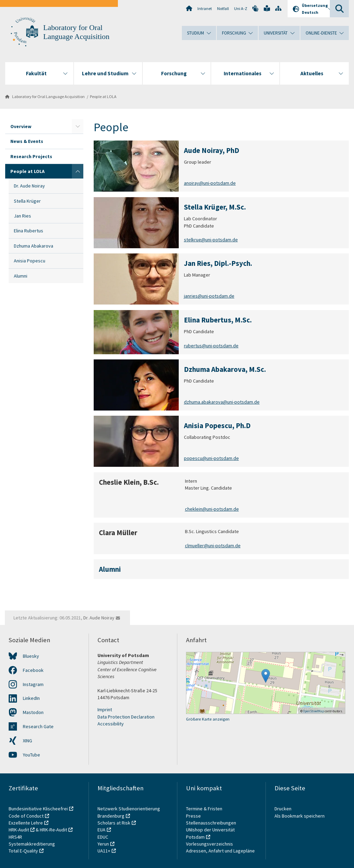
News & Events (27, 141)
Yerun (103, 844)
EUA (101, 830)
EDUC (103, 837)
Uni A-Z (241, 8)
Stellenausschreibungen (211, 823)
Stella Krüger (27, 201)
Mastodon (33, 712)
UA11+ (104, 851)
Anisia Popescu (30, 261)
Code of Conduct (26, 816)
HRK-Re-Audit (53, 830)
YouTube (31, 755)
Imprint (105, 710)
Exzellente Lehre (26, 823)
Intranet (205, 8)
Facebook (33, 670)
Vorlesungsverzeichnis (210, 844)
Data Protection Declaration (126, 717)
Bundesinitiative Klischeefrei (38, 809)
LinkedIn (31, 698)
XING (27, 741)
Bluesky (31, 656)
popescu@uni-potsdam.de (211, 459)
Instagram (33, 684)
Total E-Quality (23, 851)
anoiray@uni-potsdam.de (210, 183)
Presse (194, 816)
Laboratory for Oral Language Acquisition (48, 97)
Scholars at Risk (114, 823)
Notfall (223, 8)
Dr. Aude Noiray (29, 186)
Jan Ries (22, 216)
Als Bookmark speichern (300, 816)
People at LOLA (103, 97)
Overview (21, 126)
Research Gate (38, 726)
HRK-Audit (19, 830)
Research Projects (31, 156)
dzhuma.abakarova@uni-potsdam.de (222, 402)
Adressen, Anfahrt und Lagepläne (220, 851)
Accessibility (111, 724)
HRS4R (15, 837)
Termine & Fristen (205, 809)
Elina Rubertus (29, 231)
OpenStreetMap (314, 711)
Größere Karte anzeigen (208, 719)
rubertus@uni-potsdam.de (211, 346)
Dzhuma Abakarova (34, 246)
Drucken (283, 809)
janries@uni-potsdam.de (209, 296)
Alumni (21, 276)
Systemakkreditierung (32, 844)
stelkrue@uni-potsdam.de (211, 240)
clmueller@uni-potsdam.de (213, 546)
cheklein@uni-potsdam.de (212, 509)
